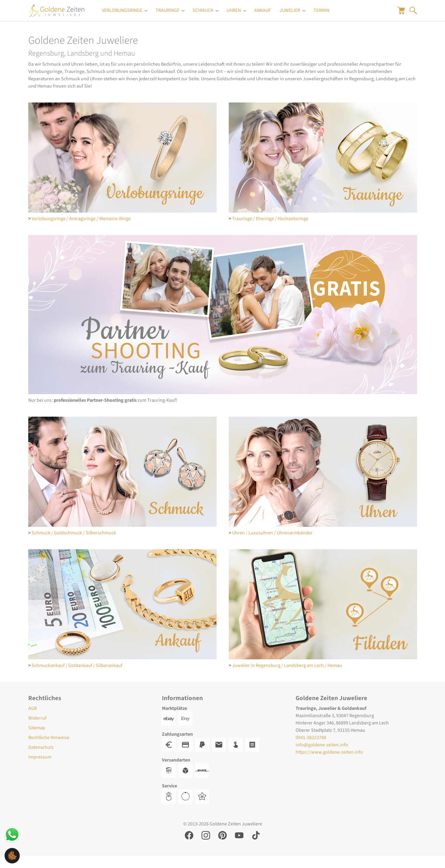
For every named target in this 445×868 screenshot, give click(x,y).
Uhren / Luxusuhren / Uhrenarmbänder (272, 545)
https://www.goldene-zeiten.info (329, 764)
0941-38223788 (311, 750)
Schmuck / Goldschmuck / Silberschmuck (74, 545)
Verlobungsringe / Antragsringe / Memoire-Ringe (81, 231)
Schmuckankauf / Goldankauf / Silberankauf (77, 678)
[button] (12, 855)
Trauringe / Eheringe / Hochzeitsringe (270, 231)
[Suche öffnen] (413, 16)
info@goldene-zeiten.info (322, 757)
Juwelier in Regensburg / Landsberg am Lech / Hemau (287, 678)
